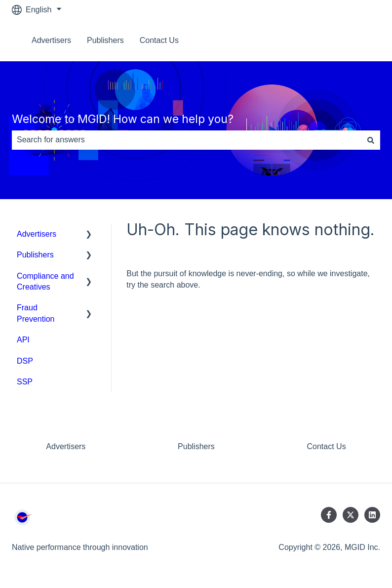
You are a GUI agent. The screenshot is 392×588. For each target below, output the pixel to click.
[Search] (371, 140)
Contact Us (159, 40)
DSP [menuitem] (25, 361)
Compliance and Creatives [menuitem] (45, 281)
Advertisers (51, 40)
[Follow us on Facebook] (329, 515)
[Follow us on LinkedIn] (372, 515)
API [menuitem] (23, 340)
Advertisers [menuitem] (37, 234)
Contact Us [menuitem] (326, 446)
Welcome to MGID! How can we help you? (123, 119)
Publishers (105, 40)
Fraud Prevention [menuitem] (36, 313)
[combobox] (187, 140)
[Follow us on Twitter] (351, 515)
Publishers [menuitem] (35, 255)
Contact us (352, 40)
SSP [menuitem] (25, 382)
